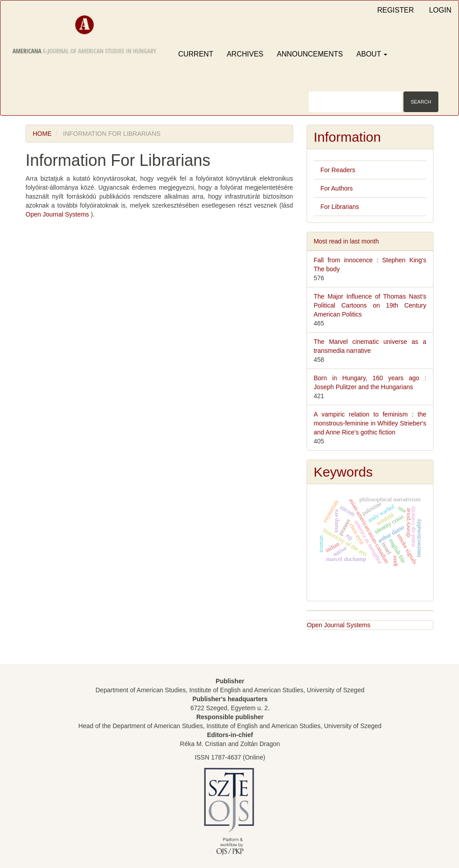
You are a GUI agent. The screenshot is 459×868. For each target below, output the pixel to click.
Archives (245, 54)
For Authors (337, 188)
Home (42, 134)
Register (395, 10)
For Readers (338, 170)
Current (195, 54)
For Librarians (340, 207)
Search (421, 102)
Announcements (310, 54)
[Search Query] (355, 102)
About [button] (372, 54)
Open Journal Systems (58, 214)
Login (440, 10)
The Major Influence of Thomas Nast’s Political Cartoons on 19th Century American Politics (370, 305)
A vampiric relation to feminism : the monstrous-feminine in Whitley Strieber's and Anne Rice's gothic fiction (370, 423)
